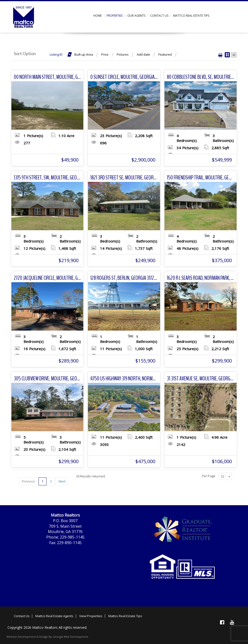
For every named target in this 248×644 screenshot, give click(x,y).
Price (105, 54)
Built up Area (84, 54)
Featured (165, 54)
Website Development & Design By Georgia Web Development (47, 637)
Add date (143, 54)
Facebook (222, 622)
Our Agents (136, 16)
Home (97, 16)
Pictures (123, 54)
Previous (28, 481)
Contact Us (22, 616)
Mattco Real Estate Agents (54, 616)
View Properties (91, 616)
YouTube (232, 622)
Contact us (159, 16)
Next (62, 481)
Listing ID (56, 54)
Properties (115, 16)
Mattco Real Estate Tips (191, 16)
